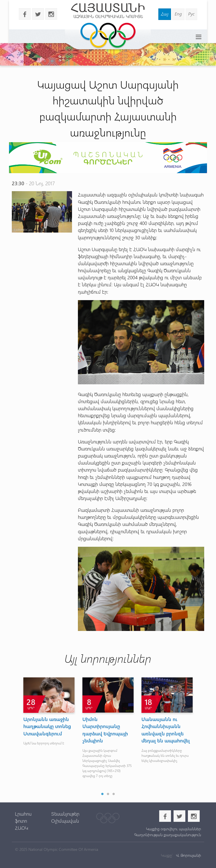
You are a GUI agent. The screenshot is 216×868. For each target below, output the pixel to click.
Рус (191, 14)
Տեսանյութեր (65, 814)
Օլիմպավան (65, 821)
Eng (178, 14)
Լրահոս (23, 814)
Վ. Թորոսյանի (188, 855)
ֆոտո (21, 821)
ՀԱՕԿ (22, 828)
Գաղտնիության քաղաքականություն (168, 835)
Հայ (165, 14)
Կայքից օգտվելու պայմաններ (174, 829)
